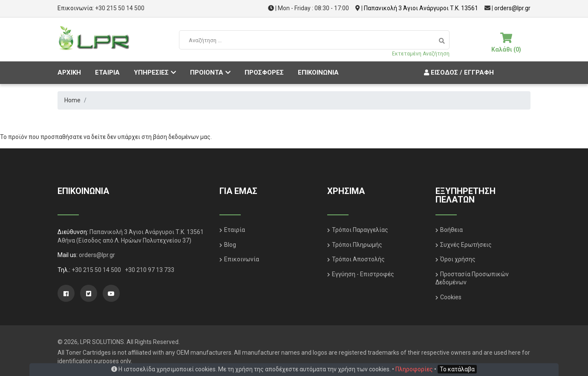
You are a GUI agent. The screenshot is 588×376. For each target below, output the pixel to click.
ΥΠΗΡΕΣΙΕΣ (155, 72)
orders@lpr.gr (512, 8)
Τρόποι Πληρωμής (357, 245)
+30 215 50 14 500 (120, 8)
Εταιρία (235, 230)
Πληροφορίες (414, 369)
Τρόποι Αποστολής (358, 259)
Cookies (451, 297)
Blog (230, 245)
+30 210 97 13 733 (150, 270)
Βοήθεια (451, 230)
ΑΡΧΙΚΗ (69, 72)
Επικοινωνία (242, 259)
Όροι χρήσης (458, 259)
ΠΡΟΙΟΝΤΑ (210, 72)
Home (72, 100)
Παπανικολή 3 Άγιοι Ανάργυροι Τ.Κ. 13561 (421, 8)
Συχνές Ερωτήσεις (466, 245)
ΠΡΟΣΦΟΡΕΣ (264, 72)
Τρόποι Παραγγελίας (360, 230)
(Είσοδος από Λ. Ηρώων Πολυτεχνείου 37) (134, 240)
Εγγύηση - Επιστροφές (363, 274)
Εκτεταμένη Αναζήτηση (421, 54)
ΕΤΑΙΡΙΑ (107, 72)
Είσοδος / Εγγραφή (458, 72)
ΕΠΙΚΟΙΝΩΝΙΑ (318, 72)
